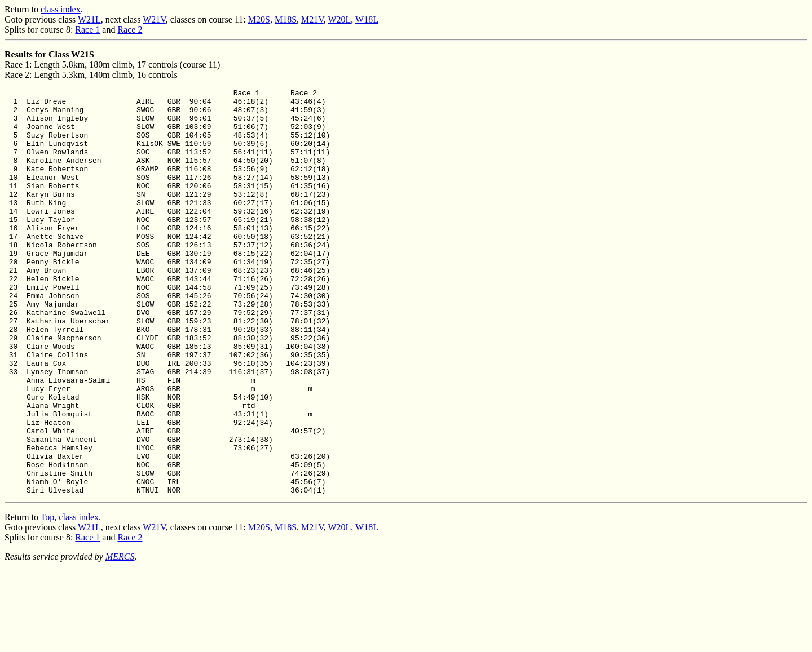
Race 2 (130, 30)
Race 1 (87, 30)
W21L (89, 19)
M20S (259, 19)
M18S (286, 19)
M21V (312, 19)
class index (61, 9)
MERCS (120, 638)
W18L (367, 19)
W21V (154, 19)
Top (48, 598)
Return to (23, 9)
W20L (339, 19)
